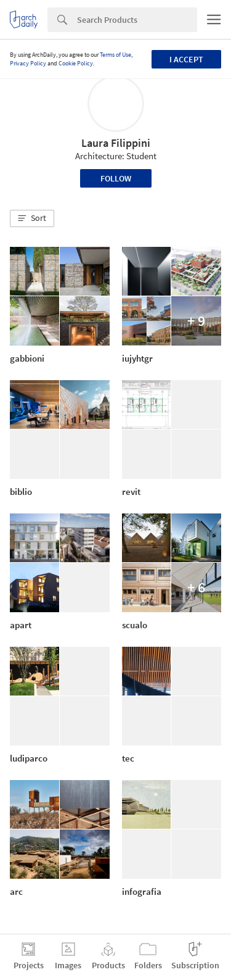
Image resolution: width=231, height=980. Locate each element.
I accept (186, 59)
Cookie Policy (76, 63)
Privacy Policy (28, 63)
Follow (116, 178)
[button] (32, 218)
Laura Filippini (116, 143)
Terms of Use (115, 55)
